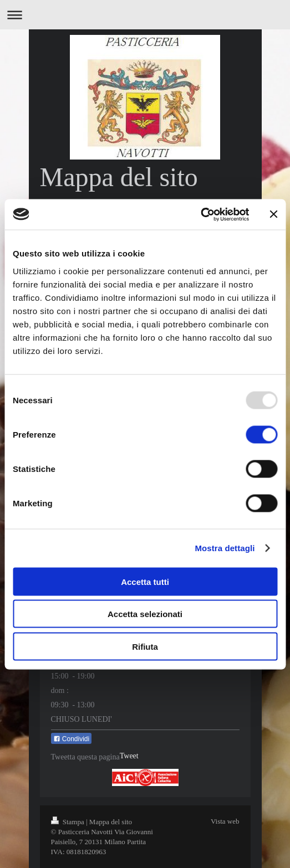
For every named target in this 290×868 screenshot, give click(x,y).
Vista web (225, 821)
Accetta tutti (145, 581)
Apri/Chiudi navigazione (145, 15)
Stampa (69, 822)
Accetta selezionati (145, 614)
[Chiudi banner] (273, 214)
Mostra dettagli (225, 548)
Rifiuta (145, 646)
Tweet (129, 756)
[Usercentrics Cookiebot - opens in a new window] (200, 214)
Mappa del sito (111, 822)
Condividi (72, 739)
